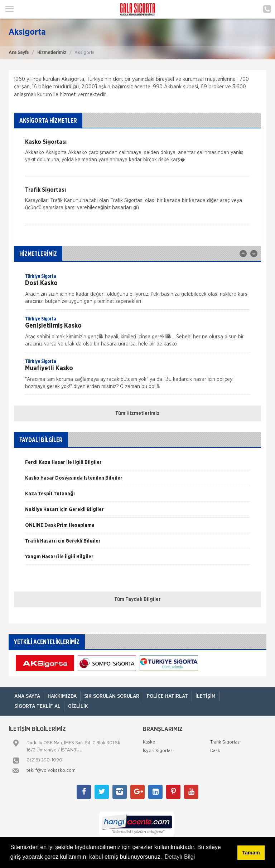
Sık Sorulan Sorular (112, 696)
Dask (215, 751)
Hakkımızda (62, 696)
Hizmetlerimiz (52, 53)
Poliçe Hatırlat (167, 696)
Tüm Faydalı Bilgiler (137, 599)
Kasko (149, 742)
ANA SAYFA (27, 696)
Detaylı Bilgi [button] (180, 857)
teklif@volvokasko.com (51, 771)
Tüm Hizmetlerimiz (137, 413)
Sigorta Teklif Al (37, 706)
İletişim (206, 696)
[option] (137, 291)
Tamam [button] (251, 853)
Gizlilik (78, 706)
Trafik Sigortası (225, 742)
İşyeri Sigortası (158, 751)
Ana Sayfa (19, 53)
